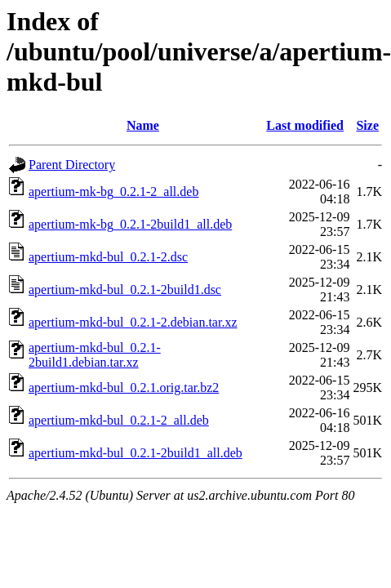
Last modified (305, 125)
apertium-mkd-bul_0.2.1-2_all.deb (119, 420)
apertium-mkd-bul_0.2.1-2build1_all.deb (136, 453)
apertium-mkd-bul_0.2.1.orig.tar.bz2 (124, 388)
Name (143, 125)
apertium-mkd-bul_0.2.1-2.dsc (108, 257)
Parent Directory (72, 165)
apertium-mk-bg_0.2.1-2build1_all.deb (130, 224)
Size (367, 125)
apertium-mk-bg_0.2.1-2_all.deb (113, 192)
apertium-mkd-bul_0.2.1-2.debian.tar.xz (133, 322)
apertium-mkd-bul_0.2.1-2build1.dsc (125, 290)
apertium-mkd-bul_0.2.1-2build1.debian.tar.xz (95, 355)
